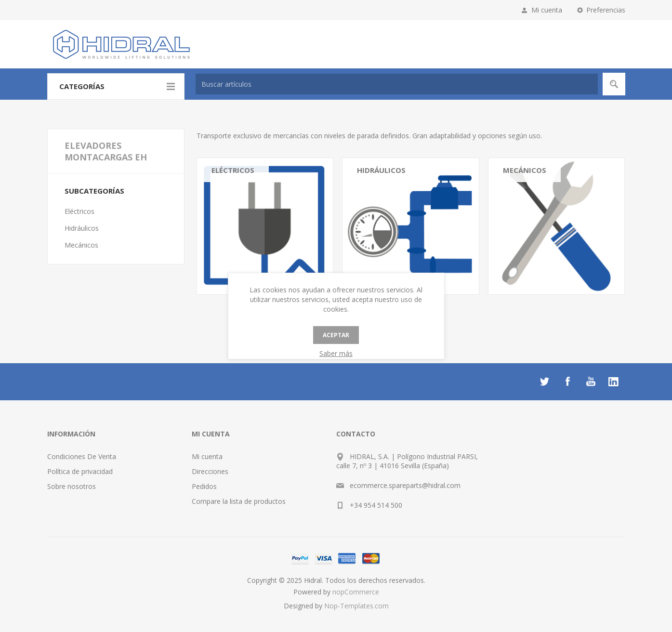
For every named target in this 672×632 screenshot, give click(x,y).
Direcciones (210, 471)
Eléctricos (233, 170)
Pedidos (204, 486)
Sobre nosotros (72, 486)
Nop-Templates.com (356, 606)
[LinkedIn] (614, 382)
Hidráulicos (381, 170)
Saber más (336, 353)
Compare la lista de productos (239, 501)
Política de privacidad (80, 471)
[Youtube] (591, 382)
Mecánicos (525, 170)
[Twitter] (544, 382)
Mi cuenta (547, 10)
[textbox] (397, 84)
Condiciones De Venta (82, 456)
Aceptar (336, 335)
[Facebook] (567, 382)
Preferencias (606, 10)
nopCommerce (356, 592)
